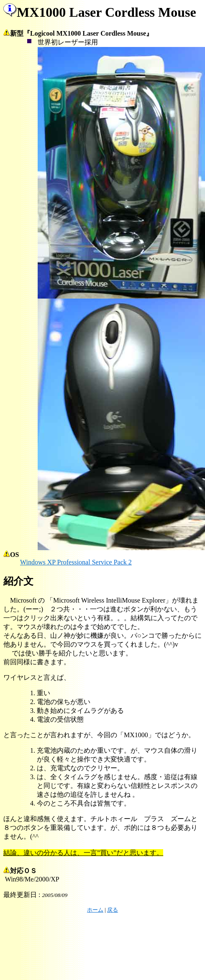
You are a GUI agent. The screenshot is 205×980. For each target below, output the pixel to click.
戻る (113, 910)
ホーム (95, 910)
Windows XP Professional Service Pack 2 (76, 562)
